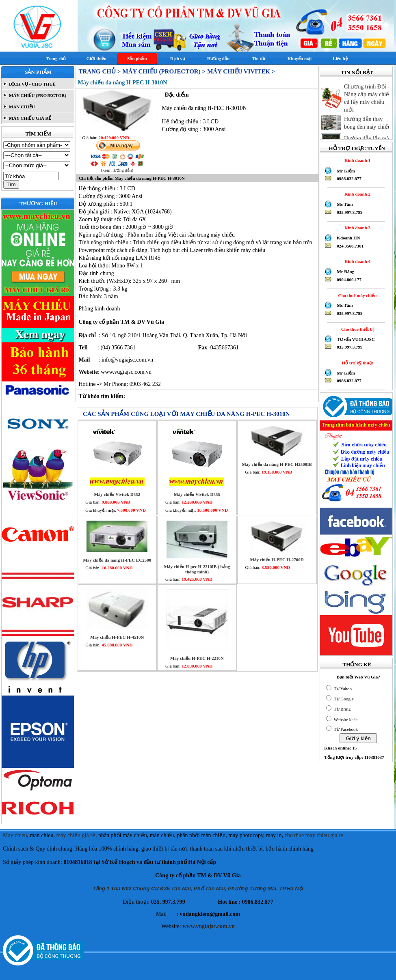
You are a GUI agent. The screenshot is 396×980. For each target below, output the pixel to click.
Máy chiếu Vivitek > (241, 71)
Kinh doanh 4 (356, 261)
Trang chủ (56, 58)
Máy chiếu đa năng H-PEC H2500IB (277, 464)
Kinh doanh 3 (356, 228)
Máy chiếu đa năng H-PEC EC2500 (117, 560)
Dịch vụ (178, 58)
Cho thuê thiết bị (356, 329)
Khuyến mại (300, 58)
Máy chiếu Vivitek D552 (117, 494)
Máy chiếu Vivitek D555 (197, 494)
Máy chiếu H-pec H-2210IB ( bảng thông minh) (197, 569)
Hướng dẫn (218, 58)
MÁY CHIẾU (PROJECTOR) (37, 95)
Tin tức (259, 58)
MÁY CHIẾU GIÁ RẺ (29, 118)
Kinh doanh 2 (356, 194)
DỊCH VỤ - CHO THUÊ (32, 84)
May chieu (15, 835)
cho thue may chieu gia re (314, 835)
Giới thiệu (96, 58)
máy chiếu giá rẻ (76, 835)
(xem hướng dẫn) (117, 170)
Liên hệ (340, 58)
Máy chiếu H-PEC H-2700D (277, 560)
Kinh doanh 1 (356, 160)
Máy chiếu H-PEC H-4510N (117, 637)
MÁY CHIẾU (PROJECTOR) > (164, 71)
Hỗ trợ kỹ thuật (356, 363)
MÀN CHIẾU (21, 107)
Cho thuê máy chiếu (356, 295)
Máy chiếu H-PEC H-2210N (197, 658)
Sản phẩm (137, 58)
